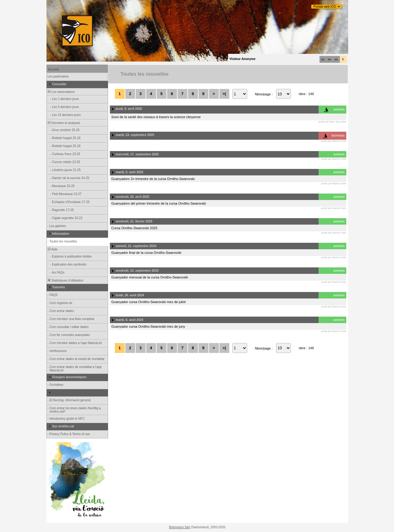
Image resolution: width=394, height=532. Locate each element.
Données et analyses (64, 123)
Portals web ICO (325, 7)
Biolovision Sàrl (179, 527)
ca (323, 59)
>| (224, 94)
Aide (52, 249)
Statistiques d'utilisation (65, 280)
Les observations (61, 92)
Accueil (54, 69)
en (336, 59)
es (330, 59)
